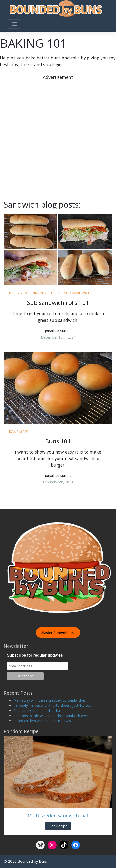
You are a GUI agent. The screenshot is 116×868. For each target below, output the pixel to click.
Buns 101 (58, 441)
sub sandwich (77, 293)
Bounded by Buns (32, 861)
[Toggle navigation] (14, 24)
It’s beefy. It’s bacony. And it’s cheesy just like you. (53, 705)
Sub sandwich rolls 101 (58, 303)
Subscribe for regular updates (35, 655)
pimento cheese (46, 293)
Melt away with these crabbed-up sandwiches (50, 700)
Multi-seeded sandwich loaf (58, 816)
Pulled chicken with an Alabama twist (43, 721)
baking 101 (19, 293)
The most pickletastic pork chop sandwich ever (51, 716)
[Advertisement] (58, 138)
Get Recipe (58, 826)
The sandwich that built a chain (38, 711)
